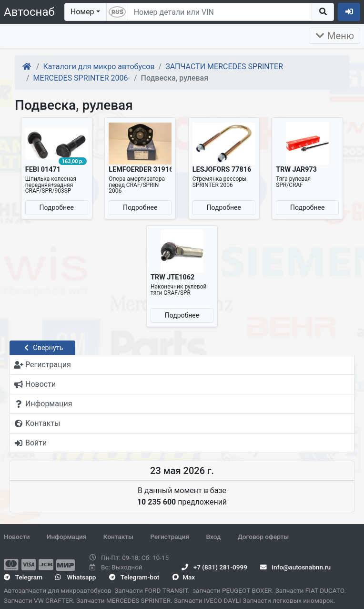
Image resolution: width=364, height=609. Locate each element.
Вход (213, 537)
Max (184, 577)
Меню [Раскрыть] (334, 36)
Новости (17, 537)
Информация (67, 537)
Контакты (118, 537)
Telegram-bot (134, 577)
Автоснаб (29, 12)
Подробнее (57, 207)
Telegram (23, 577)
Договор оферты (263, 537)
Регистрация (170, 537)
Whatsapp (76, 577)
